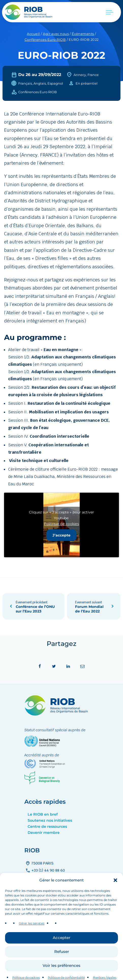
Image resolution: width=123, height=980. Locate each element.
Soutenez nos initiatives (50, 820)
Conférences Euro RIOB (45, 40)
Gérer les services (32, 933)
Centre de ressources (47, 827)
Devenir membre (44, 833)
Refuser (62, 961)
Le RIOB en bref (43, 814)
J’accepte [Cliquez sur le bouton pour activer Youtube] (61, 535)
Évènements (83, 34)
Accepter (61, 947)
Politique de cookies (62, 524)
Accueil (33, 34)
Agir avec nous (56, 34)
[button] (115, 889)
